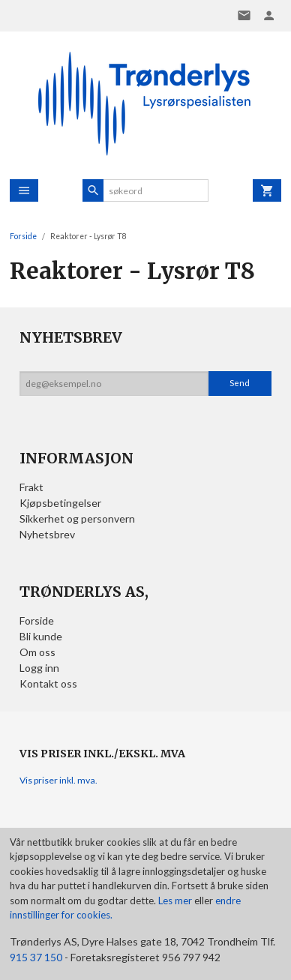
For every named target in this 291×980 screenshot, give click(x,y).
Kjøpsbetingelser (60, 503)
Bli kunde (41, 636)
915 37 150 (36, 957)
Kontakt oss (48, 683)
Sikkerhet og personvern (77, 518)
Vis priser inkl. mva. (58, 780)
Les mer (176, 901)
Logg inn (39, 668)
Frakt (31, 487)
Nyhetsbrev (47, 534)
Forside (23, 236)
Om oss (37, 652)
